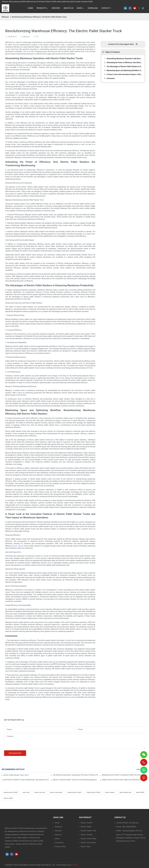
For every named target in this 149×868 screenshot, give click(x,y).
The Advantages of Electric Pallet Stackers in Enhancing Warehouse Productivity (124, 66)
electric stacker (18, 546)
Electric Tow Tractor (88, 843)
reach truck (26, 792)
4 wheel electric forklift (74, 792)
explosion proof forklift (11, 792)
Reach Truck (85, 847)
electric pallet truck (125, 792)
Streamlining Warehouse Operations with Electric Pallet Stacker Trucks (124, 59)
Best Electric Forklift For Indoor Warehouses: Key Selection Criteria (26, 780)
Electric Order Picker (89, 839)
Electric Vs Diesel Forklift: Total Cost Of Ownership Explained (75, 780)
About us (58, 835)
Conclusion (111, 78)
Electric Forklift (86, 823)
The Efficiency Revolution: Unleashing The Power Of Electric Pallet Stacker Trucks (75, 775)
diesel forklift (140, 792)
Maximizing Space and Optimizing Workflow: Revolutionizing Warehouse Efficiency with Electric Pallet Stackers (124, 70)
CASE (138, 769)
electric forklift (8, 798)
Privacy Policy (60, 847)
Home (57, 823)
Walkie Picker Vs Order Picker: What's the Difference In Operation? (125, 780)
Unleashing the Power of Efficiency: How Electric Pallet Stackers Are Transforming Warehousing (124, 63)
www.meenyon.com (63, 865)
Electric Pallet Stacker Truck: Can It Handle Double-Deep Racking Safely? (16, 775)
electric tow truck (40, 792)
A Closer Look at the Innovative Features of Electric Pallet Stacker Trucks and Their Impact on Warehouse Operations (124, 74)
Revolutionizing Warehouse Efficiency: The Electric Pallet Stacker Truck (39, 17)
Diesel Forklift (86, 827)
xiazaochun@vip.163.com (132, 831)
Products (58, 827)
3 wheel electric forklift (93, 792)
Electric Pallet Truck (88, 831)
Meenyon (5, 17)
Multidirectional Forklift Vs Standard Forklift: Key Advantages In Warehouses (125, 775)
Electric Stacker (87, 835)
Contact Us (59, 843)
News (57, 839)
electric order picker (56, 792)
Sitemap (75, 865)
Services (58, 831)
